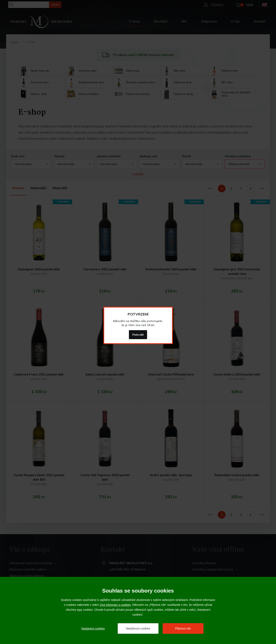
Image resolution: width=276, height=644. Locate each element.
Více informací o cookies (115, 605)
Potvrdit (138, 335)
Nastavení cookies (93, 628)
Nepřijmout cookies (138, 628)
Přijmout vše (183, 628)
